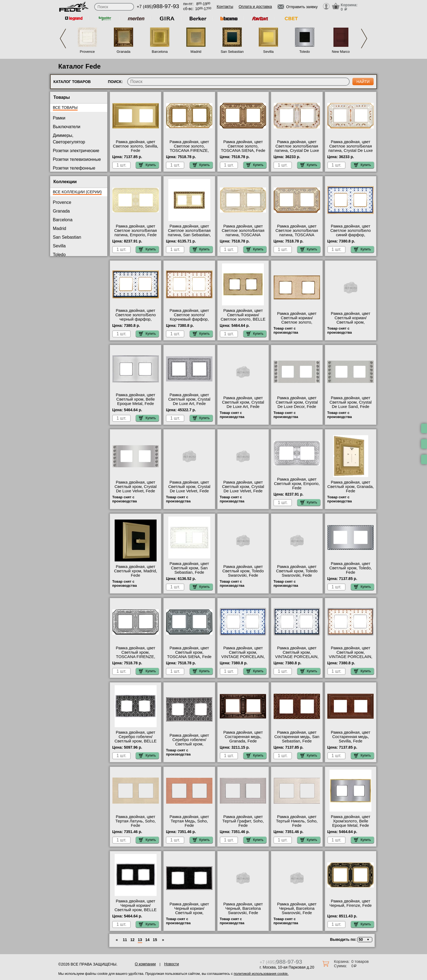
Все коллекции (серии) (77, 192)
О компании (145, 964)
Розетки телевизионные (77, 159)
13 (140, 940)
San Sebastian (232, 52)
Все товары (65, 107)
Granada (123, 52)
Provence (87, 52)
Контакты (225, 7)
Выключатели (67, 127)
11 (125, 940)
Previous (63, 39)
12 (132, 940)
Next (364, 39)
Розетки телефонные (74, 168)
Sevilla (268, 52)
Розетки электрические (76, 151)
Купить (147, 165)
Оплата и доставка (255, 7)
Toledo (304, 52)
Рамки (59, 118)
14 (148, 940)
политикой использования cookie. (261, 974)
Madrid (196, 52)
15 (155, 940)
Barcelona (160, 52)
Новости (172, 964)
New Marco (341, 52)
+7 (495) (158, 7)
